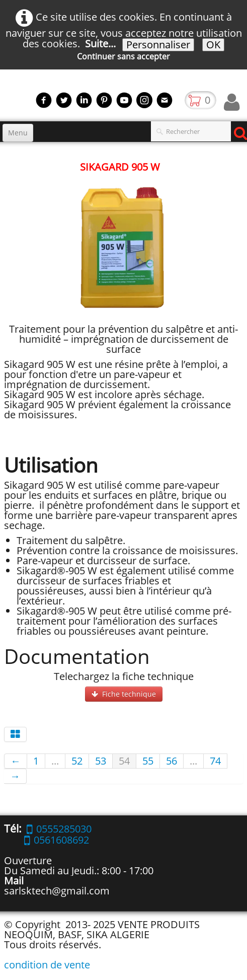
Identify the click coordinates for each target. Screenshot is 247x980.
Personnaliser (158, 45)
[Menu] (18, 133)
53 (101, 761)
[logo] (4, 97)
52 (77, 761)
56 (172, 761)
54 (124, 761)
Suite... (100, 44)
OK (213, 45)
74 (215, 761)
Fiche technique (124, 694)
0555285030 (59, 829)
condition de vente (47, 965)
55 (148, 761)
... (55, 761)
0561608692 (57, 840)
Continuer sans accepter (123, 56)
